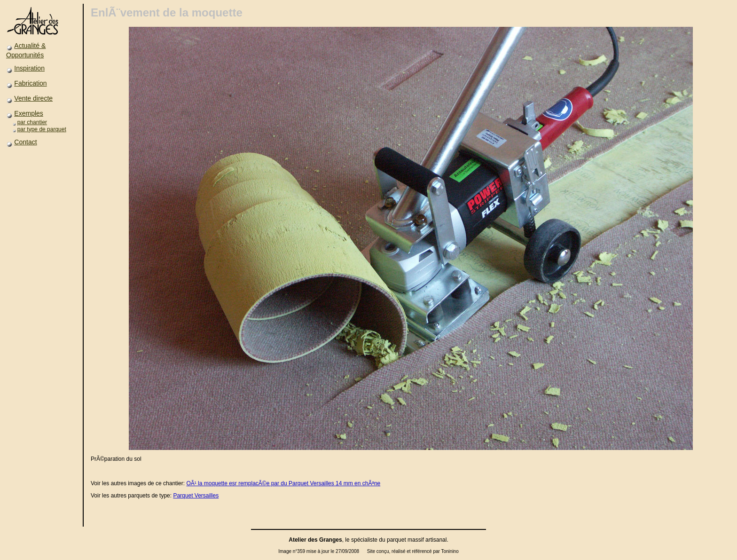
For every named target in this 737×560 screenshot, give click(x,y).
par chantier (32, 122)
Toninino (450, 551)
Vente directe (33, 98)
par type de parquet (42, 129)
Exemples (28, 113)
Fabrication (30, 83)
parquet (396, 540)
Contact (25, 142)
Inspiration (29, 68)
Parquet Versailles (196, 496)
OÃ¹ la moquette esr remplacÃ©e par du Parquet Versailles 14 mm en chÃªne (283, 483)
